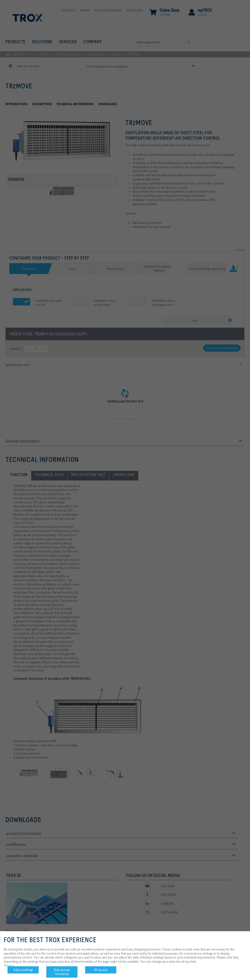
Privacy (9, 966)
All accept (101, 970)
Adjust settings (23, 970)
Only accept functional (62, 972)
